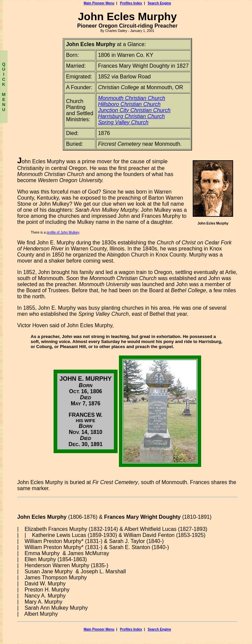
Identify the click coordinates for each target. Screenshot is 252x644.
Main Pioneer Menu (99, 3)
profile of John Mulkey (63, 232)
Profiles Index (131, 3)
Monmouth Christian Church (132, 98)
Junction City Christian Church (134, 110)
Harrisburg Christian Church (131, 116)
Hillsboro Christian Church (129, 104)
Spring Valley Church (123, 122)
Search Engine (159, 3)
